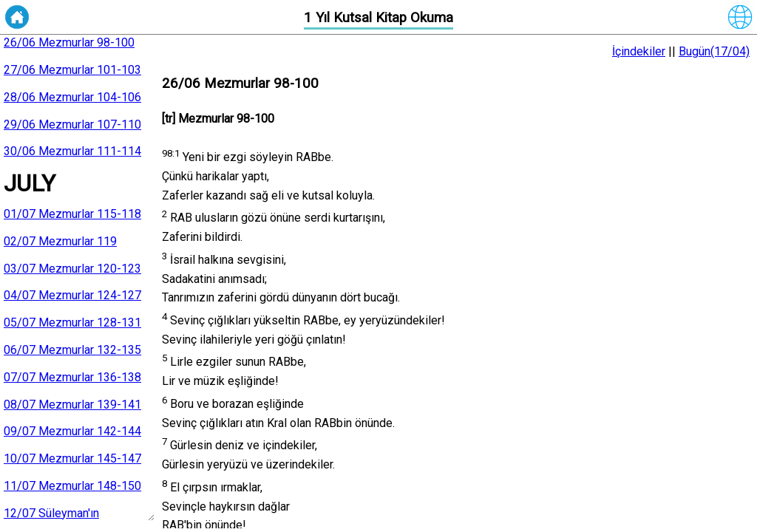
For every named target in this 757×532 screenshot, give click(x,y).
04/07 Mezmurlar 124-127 (72, 295)
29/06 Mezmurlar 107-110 (72, 125)
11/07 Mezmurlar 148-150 (72, 486)
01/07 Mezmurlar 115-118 (72, 214)
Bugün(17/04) (714, 51)
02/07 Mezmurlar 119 (60, 241)
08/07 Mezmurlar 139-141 (72, 405)
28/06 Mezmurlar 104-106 (72, 97)
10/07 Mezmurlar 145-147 (72, 458)
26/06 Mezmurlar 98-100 (69, 42)
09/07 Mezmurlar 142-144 (72, 431)
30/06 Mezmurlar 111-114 (72, 151)
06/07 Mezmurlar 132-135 (72, 350)
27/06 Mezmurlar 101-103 (72, 70)
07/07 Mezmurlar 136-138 (72, 377)
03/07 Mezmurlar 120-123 (72, 269)
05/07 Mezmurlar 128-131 (72, 323)
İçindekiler (639, 51)
